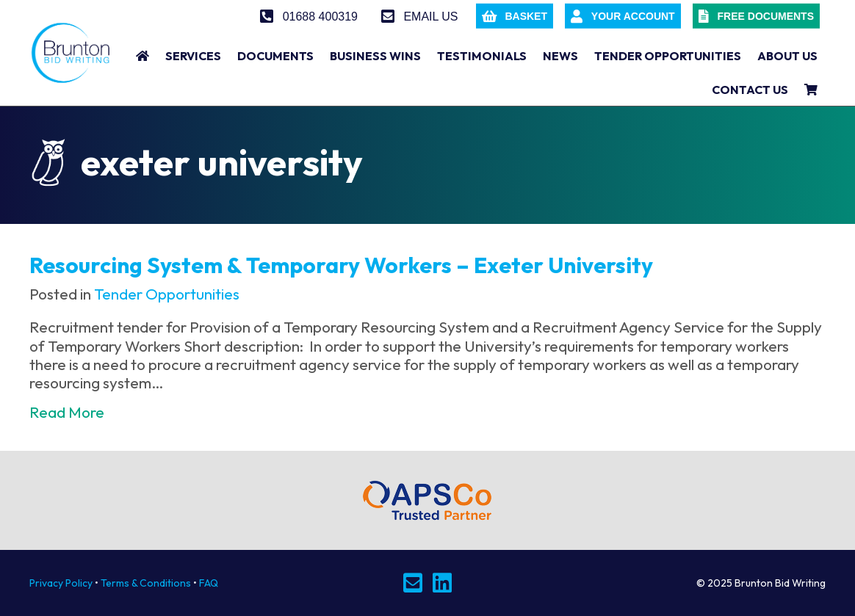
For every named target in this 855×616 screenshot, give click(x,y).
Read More (67, 412)
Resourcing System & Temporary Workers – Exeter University (341, 265)
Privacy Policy (61, 583)
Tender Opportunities (167, 294)
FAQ (209, 583)
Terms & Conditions (146, 583)
